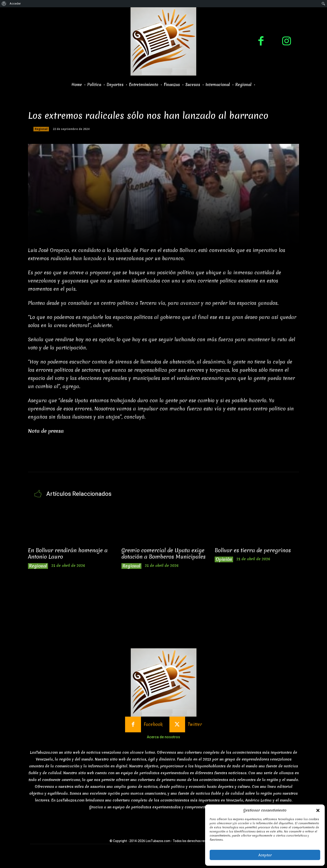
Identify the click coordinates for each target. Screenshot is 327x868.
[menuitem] (4, 4)
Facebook (153, 731)
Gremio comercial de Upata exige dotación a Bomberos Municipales (163, 557)
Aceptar (265, 855)
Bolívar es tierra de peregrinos (253, 550)
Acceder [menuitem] (15, 4)
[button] (318, 810)
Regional (41, 129)
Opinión (224, 559)
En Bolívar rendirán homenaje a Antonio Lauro (68, 554)
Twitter (195, 731)
